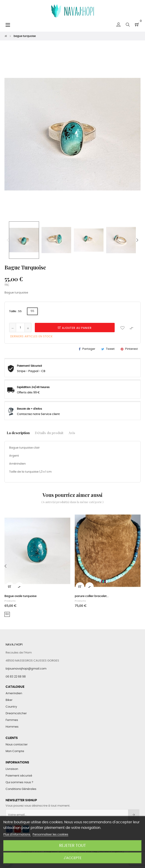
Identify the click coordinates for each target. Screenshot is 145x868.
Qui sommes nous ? (19, 782)
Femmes (12, 720)
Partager (89, 349)
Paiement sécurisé (19, 776)
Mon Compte (15, 751)
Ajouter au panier (75, 328)
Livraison (12, 769)
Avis (72, 433)
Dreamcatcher (16, 713)
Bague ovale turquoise (21, 596)
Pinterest (132, 349)
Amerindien (14, 693)
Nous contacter (17, 745)
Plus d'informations (17, 835)
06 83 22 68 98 (16, 677)
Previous (8, 240)
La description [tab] (18, 433)
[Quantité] (20, 328)
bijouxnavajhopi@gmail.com (26, 669)
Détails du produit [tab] (49, 433)
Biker (9, 700)
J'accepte (72, 858)
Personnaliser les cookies (50, 835)
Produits (10, 601)
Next (137, 240)
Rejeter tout (72, 846)
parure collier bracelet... (92, 596)
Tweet (110, 349)
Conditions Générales (21, 789)
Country (11, 707)
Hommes (12, 727)
